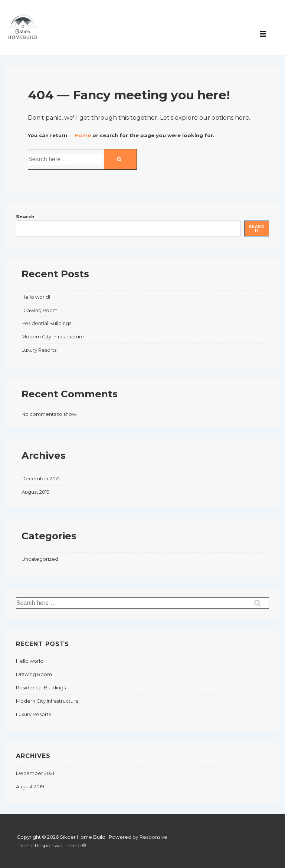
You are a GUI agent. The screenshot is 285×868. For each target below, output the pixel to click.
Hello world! (36, 297)
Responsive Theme (58, 845)
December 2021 (41, 478)
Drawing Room (40, 310)
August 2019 (36, 492)
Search (25, 216)
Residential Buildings (46, 323)
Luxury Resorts (39, 350)
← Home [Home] (80, 135)
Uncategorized (40, 559)
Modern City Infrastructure (53, 337)
